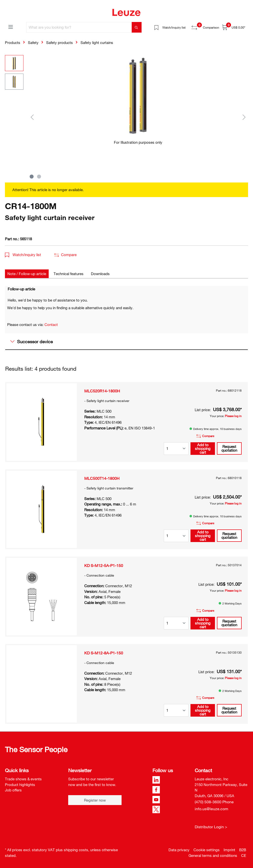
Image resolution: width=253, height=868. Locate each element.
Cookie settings (207, 850)
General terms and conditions (213, 855)
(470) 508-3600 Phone (214, 802)
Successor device (32, 342)
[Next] (244, 117)
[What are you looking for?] (79, 27)
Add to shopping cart (203, 448)
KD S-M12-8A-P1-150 (104, 653)
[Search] (137, 27)
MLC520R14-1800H (102, 391)
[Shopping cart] (234, 27)
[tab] (27, 274)
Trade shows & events (23, 779)
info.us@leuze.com (211, 809)
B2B (243, 850)
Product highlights (20, 785)
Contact (51, 324)
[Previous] (32, 117)
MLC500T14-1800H (102, 478)
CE (244, 855)
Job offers (13, 790)
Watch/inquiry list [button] (23, 255)
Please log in (233, 416)
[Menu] (11, 27)
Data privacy (179, 850)
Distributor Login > (211, 827)
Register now (95, 800)
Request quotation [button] (229, 448)
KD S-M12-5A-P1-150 (104, 565)
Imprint (229, 850)
